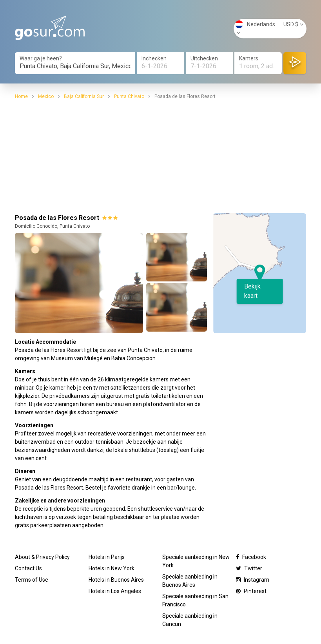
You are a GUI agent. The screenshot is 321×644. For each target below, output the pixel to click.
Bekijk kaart (252, 291)
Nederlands (255, 28)
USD (293, 24)
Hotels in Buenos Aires (116, 580)
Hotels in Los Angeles (115, 591)
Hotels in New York (112, 568)
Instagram (253, 580)
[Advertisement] (161, 155)
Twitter (249, 568)
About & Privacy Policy (42, 557)
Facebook (251, 557)
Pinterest (251, 591)
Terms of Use (32, 580)
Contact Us (28, 568)
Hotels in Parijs (107, 557)
